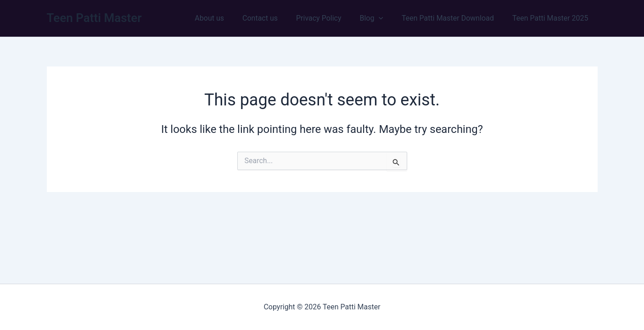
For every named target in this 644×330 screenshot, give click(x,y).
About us (230, 18)
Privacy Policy (332, 18)
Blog (381, 18)
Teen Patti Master (94, 18)
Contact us (277, 18)
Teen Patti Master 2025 (552, 18)
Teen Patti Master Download (453, 18)
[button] (388, 18)
